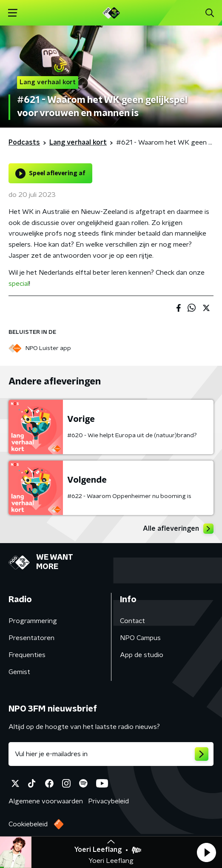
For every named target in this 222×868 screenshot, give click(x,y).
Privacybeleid (108, 801)
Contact (132, 621)
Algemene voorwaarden (46, 801)
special (19, 284)
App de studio (142, 655)
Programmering (33, 621)
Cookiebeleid (28, 824)
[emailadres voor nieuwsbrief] (111, 754)
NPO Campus (140, 638)
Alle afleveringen (178, 529)
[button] (206, 852)
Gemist (19, 672)
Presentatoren (31, 638)
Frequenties (27, 655)
